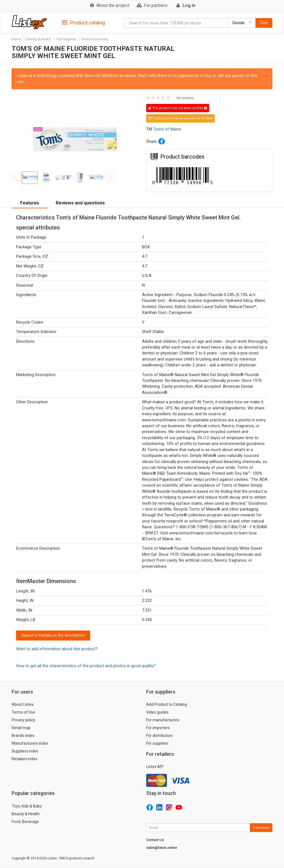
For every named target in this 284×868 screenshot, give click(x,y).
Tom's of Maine (167, 129)
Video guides (157, 712)
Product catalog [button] (83, 23)
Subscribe (261, 828)
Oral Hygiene (66, 39)
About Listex (23, 704)
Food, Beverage (25, 822)
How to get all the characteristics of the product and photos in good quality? (86, 666)
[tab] (83, 22)
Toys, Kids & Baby (27, 806)
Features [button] (30, 203)
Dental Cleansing (95, 39)
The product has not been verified (178, 108)
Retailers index (25, 759)
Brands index (23, 736)
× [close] (266, 76)
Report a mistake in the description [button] (53, 635)
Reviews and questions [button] (80, 203)
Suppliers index (25, 751)
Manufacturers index (30, 743)
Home (16, 39)
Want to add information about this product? (57, 649)
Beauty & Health (39, 39)
